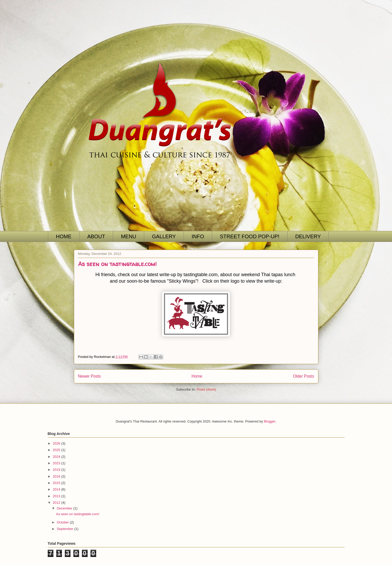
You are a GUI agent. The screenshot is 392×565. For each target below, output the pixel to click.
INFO (198, 236)
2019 (57, 470)
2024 (57, 457)
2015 (57, 483)
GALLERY (164, 236)
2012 (57, 503)
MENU (128, 236)
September (65, 529)
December (65, 508)
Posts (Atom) (206, 389)
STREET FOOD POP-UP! (250, 236)
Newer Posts (89, 376)
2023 (57, 463)
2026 (57, 443)
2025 (57, 450)
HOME (64, 236)
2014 (57, 489)
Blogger (270, 421)
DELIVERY (308, 236)
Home (197, 376)
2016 (57, 476)
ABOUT (96, 236)
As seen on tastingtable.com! (117, 264)
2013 (57, 496)
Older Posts (303, 376)
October (63, 522)
